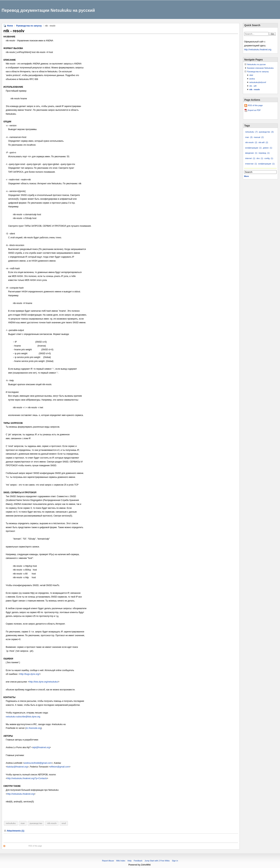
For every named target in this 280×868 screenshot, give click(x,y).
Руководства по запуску (29, 26)
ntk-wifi (263, 142)
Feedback (138, 861)
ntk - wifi (253, 86)
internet (250, 158)
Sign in (175, 861)
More (246, 176)
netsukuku (11, 823)
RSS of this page (35, 846)
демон (267, 148)
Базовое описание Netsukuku (260, 68)
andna (252, 79)
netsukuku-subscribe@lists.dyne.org (23, 717)
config (269, 158)
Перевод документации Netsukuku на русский (48, 10)
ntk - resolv (255, 89)
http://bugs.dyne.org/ (30, 674)
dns (260, 158)
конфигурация (266, 164)
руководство (36, 823)
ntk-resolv (52, 823)
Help (130, 861)
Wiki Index (121, 861)
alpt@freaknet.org (41, 747)
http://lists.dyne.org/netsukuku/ (44, 682)
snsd (64, 823)
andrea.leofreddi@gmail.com (38, 763)
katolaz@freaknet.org (17, 767)
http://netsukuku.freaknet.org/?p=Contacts (27, 778)
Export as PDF (254, 110)
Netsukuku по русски (256, 64)
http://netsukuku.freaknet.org (21, 794)
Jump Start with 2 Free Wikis (157, 861)
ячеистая (251, 164)
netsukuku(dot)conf (258, 82)
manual (259, 137)
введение (251, 153)
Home (10, 26)
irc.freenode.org (34, 728)
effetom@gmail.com (60, 767)
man (23, 823)
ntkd (251, 75)
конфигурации (253, 148)
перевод (264, 153)
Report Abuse (108, 861)
